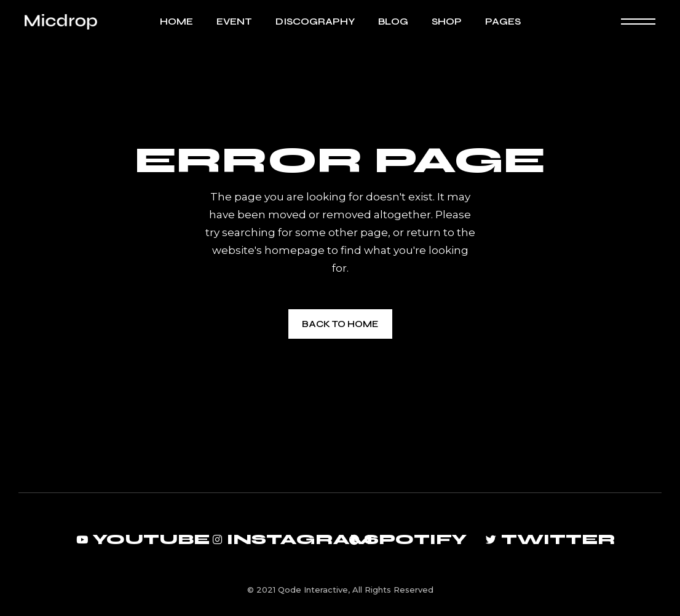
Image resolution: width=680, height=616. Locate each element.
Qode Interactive (313, 590)
